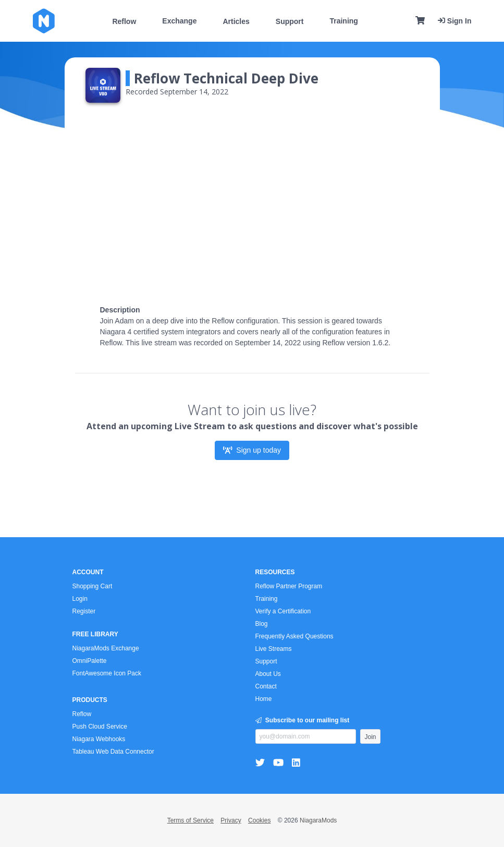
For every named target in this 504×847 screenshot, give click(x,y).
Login (80, 599)
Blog (262, 624)
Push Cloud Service (100, 727)
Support (290, 21)
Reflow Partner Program (289, 586)
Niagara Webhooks (99, 739)
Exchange (179, 21)
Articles (236, 21)
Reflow (124, 21)
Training (343, 21)
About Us (268, 674)
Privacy (231, 820)
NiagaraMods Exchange (106, 648)
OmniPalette (90, 661)
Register (84, 611)
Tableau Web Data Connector (113, 752)
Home (264, 699)
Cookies (259, 820)
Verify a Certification (283, 611)
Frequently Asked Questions (294, 636)
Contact (266, 686)
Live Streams (274, 649)
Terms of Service (190, 820)
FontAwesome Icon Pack (107, 673)
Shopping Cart (93, 586)
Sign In (455, 21)
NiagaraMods (318, 820)
